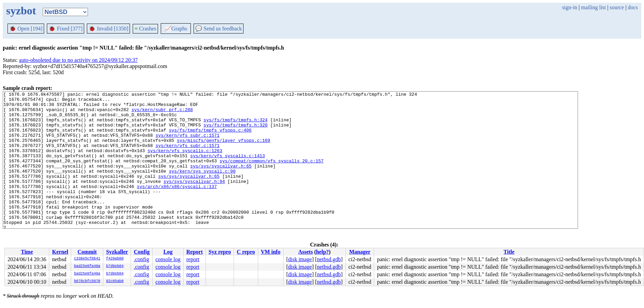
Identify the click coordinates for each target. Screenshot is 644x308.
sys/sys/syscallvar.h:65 (221, 181)
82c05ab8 (115, 281)
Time (27, 252)
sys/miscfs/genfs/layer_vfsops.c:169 (224, 150)
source (617, 7)
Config (142, 252)
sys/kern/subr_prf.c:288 (162, 113)
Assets (306, 252)
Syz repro (220, 252)
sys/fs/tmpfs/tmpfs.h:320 (235, 132)
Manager (360, 252)
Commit (87, 252)
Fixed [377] (65, 29)
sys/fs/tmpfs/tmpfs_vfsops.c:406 (210, 138)
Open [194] (26, 29)
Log (168, 252)
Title (509, 252)
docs (633, 7)
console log (168, 259)
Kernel (60, 252)
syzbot (21, 11)
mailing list (593, 7)
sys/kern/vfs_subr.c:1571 (188, 144)
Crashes (145, 29)
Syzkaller (117, 252)
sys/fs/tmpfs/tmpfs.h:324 (235, 126)
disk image (300, 259)
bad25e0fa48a (87, 266)
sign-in (569, 7)
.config (141, 259)
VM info (271, 252)
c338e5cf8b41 (87, 259)
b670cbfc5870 (87, 281)
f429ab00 (115, 259)
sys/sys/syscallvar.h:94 (194, 200)
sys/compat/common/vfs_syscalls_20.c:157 (272, 175)
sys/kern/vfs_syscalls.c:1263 (185, 163)
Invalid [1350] (108, 29)
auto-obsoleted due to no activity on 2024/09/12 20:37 (78, 60)
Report (195, 252)
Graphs (176, 29)
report (193, 259)
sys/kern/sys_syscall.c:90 (202, 187)
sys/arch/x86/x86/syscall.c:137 (177, 206)
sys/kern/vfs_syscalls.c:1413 (227, 169)
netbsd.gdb (329, 259)
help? (322, 252)
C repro (246, 252)
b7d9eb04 (115, 266)
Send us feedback (219, 29)
